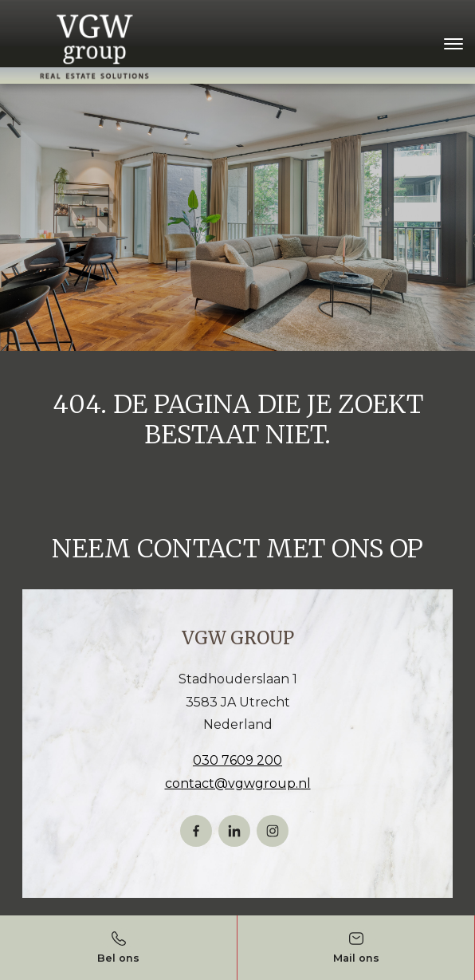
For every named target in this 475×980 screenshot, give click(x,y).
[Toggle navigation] (453, 44)
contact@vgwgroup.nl (238, 783)
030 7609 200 (237, 760)
